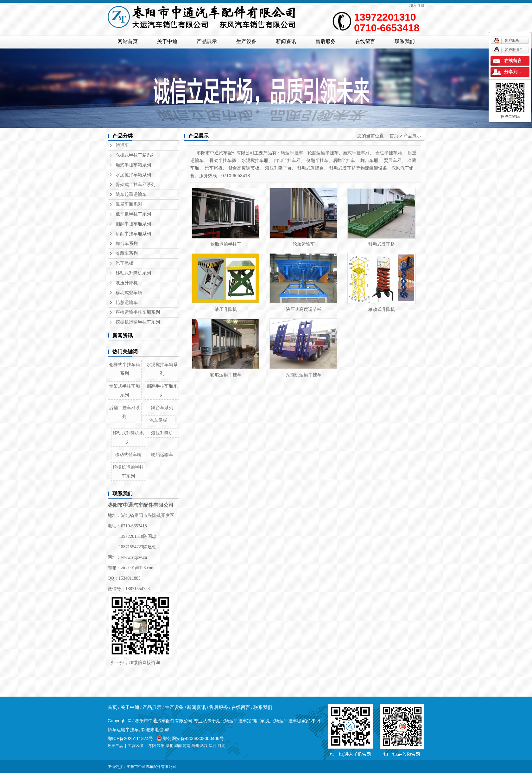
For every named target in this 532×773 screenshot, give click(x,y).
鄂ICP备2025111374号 (130, 738)
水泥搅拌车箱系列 (133, 175)
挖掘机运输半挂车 (304, 375)
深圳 (212, 746)
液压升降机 (127, 283)
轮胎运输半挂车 (226, 244)
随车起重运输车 (131, 194)
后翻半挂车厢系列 (133, 234)
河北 (221, 746)
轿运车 (122, 145)
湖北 (169, 746)
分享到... (513, 72)
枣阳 (152, 746)
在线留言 (365, 41)
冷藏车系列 (127, 253)
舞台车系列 (127, 244)
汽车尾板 (124, 263)
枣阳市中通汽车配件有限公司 (151, 767)
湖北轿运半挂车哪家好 (288, 721)
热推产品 (115, 746)
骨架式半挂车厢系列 (136, 185)
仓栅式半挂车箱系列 (136, 155)
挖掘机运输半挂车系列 (138, 322)
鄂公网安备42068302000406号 (190, 738)
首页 (394, 136)
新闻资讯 (286, 41)
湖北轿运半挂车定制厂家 (240, 721)
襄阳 (161, 746)
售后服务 (326, 41)
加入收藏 (417, 5)
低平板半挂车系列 (133, 214)
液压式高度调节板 (304, 309)
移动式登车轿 (129, 293)
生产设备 (246, 41)
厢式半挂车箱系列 (133, 165)
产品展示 (207, 41)
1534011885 (129, 578)
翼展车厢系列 (129, 204)
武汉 (204, 746)
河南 (187, 746)
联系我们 (405, 41)
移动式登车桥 (382, 244)
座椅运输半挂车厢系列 (138, 312)
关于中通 (167, 41)
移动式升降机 (382, 309)
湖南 (178, 746)
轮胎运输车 (127, 303)
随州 (195, 746)
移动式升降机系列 (133, 273)
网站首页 (128, 41)
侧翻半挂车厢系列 (133, 224)
